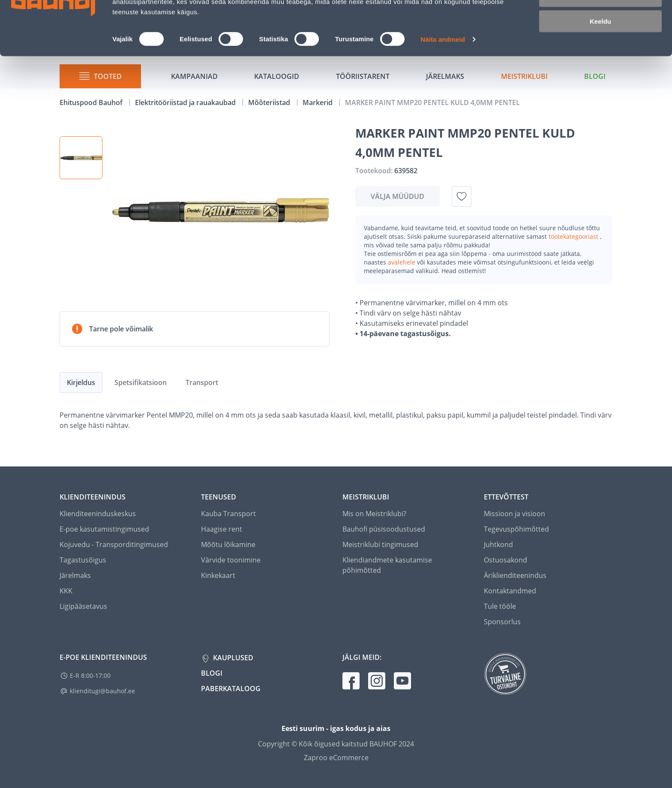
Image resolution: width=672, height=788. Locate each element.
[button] (81, 158)
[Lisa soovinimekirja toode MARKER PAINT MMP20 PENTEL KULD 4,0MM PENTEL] (462, 196)
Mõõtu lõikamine (228, 544)
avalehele (402, 262)
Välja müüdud (397, 196)
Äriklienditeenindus (515, 575)
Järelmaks (75, 575)
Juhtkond (498, 544)
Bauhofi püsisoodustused (384, 529)
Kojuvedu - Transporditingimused (114, 544)
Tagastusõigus (83, 560)
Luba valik (600, 47)
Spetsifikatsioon (141, 382)
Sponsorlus (502, 622)
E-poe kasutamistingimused (104, 529)
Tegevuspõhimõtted (516, 529)
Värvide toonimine (231, 560)
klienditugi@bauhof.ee (102, 691)
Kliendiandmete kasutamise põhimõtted (387, 565)
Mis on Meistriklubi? (374, 514)
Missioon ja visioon (514, 514)
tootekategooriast (574, 236)
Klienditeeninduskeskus (98, 514)
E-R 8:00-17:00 (90, 675)
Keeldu (600, 72)
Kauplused (232, 658)
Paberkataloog (231, 689)
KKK (66, 591)
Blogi (212, 673)
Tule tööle (500, 606)
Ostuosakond (505, 560)
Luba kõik (600, 21)
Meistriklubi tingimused (380, 544)
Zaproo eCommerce (336, 758)
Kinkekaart (218, 575)
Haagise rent (222, 529)
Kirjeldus (81, 382)
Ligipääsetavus (83, 606)
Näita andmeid (443, 90)
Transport (202, 382)
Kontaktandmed (510, 591)
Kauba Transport (228, 514)
